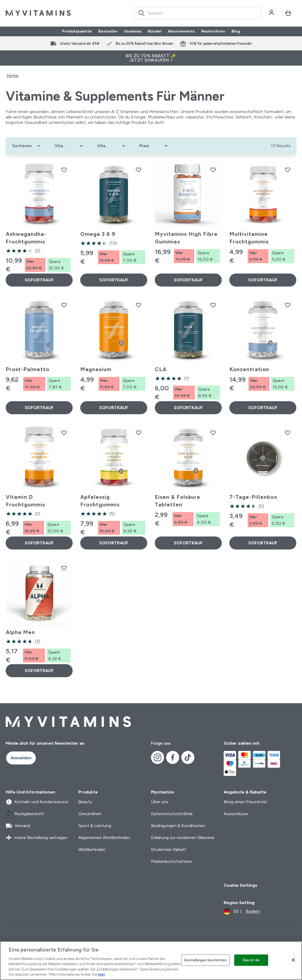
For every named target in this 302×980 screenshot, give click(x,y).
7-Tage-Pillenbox (253, 497)
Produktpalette (77, 31)
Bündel (155, 31)
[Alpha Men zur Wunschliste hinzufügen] (64, 568)
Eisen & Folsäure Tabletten (178, 501)
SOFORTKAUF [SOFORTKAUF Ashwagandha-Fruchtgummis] (39, 280)
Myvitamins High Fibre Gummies (186, 238)
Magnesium (96, 369)
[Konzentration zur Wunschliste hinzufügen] (288, 305)
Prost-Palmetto (28, 369)
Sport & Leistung (95, 826)
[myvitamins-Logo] (38, 13)
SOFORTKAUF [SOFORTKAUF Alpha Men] (39, 671)
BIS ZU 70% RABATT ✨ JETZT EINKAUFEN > (151, 58)
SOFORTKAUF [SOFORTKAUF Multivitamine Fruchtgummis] (263, 280)
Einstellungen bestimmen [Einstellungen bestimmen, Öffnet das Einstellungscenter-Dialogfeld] (205, 960)
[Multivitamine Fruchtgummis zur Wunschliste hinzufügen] (288, 170)
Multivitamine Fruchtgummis (249, 238)
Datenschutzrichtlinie (172, 814)
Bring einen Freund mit (245, 802)
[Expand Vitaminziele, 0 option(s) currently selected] (112, 146)
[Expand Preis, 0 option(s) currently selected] (154, 146)
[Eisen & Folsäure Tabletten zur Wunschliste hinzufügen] (213, 433)
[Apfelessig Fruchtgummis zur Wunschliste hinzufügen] (139, 433)
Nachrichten (213, 31)
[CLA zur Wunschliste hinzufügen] (213, 305)
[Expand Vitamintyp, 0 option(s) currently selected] (69, 146)
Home (13, 75)
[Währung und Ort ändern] (242, 911)
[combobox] (198, 13)
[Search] (142, 13)
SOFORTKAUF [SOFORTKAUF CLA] (188, 408)
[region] (151, 961)
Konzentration (249, 369)
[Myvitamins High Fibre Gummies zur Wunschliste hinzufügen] (213, 170)
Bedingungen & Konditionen (178, 826)
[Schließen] (293, 960)
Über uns (160, 802)
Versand (18, 826)
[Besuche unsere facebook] (173, 757)
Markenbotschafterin (172, 861)
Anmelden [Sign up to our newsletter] (21, 758)
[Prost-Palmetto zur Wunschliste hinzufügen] (64, 305)
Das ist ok (251, 960)
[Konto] (272, 13)
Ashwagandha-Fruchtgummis (26, 238)
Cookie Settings (240, 885)
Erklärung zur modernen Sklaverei (183, 838)
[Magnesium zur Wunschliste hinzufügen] (139, 305)
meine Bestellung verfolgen (37, 838)
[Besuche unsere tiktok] (188, 757)
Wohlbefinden (92, 849)
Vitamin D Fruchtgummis (25, 501)
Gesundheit (90, 814)
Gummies (133, 31)
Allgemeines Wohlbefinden (104, 838)
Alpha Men (20, 632)
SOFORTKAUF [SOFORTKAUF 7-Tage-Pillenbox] (263, 543)
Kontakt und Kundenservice (37, 802)
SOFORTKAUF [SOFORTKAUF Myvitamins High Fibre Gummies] (188, 280)
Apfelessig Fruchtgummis (100, 501)
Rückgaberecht (25, 814)
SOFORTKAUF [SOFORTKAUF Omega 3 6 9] (114, 280)
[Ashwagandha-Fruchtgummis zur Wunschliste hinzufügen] (64, 170)
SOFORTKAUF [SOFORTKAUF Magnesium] (114, 408)
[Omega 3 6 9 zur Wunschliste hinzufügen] (139, 170)
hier (102, 974)
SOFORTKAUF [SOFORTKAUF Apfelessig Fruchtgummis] (114, 543)
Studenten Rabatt (169, 849)
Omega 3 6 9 (98, 234)
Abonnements (181, 31)
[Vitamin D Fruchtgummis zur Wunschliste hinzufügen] (64, 433)
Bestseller (108, 31)
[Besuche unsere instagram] (158, 757)
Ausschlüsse (236, 814)
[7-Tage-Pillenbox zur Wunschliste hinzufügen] (288, 433)
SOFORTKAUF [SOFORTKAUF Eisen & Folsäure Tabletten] (188, 543)
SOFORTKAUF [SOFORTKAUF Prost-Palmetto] (39, 408)
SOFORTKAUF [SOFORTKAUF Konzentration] (263, 408)
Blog (236, 31)
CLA (161, 369)
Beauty (85, 802)
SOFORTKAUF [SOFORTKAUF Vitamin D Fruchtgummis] (39, 543)
